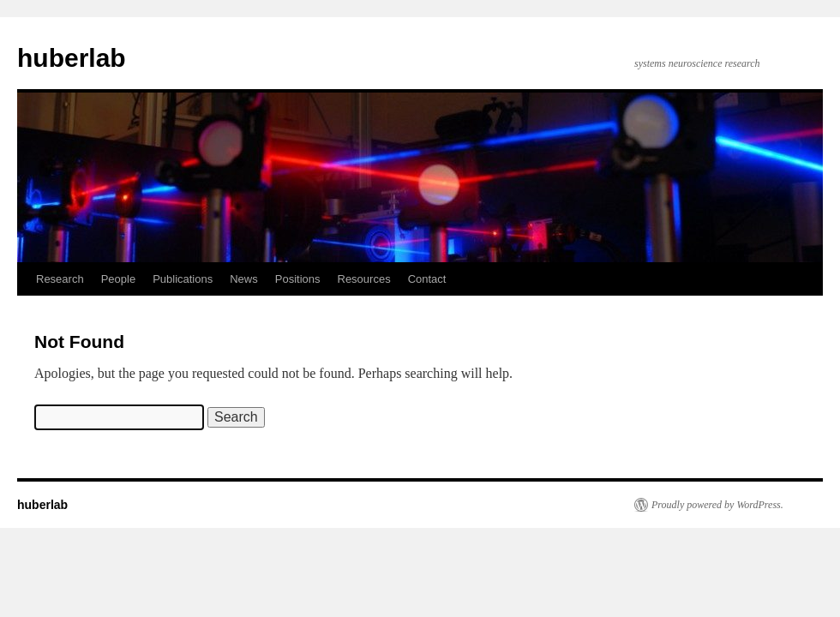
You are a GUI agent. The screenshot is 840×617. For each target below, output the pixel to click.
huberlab (72, 58)
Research (60, 279)
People (118, 279)
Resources (364, 279)
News (244, 279)
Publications (183, 279)
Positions (298, 279)
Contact (427, 279)
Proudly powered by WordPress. (717, 505)
